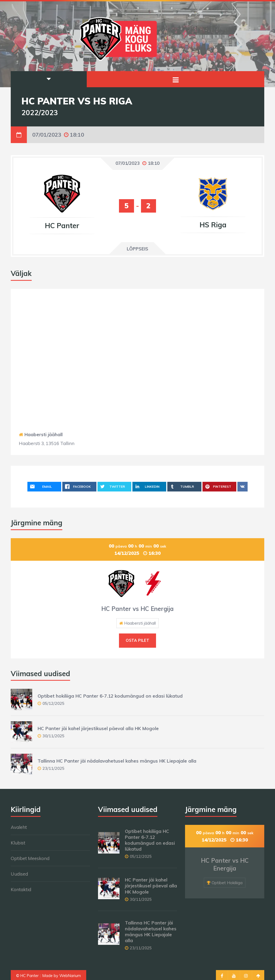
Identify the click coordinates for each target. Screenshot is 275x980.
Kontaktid (21, 889)
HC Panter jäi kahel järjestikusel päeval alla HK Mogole (98, 728)
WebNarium (70, 976)
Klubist (18, 843)
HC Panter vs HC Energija (137, 609)
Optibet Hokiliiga (227, 883)
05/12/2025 (53, 703)
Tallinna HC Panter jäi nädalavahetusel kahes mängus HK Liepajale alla (117, 761)
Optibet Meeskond (30, 858)
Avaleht (19, 827)
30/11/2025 (53, 736)
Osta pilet (137, 640)
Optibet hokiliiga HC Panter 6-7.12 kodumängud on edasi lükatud (110, 696)
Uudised (19, 874)
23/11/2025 (53, 768)
